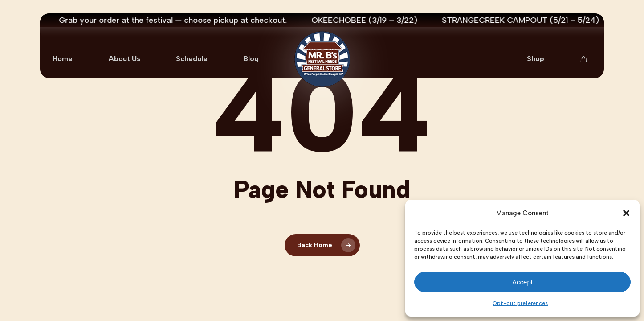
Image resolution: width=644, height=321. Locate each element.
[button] (626, 213)
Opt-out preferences (520, 303)
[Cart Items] (586, 59)
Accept (522, 282)
